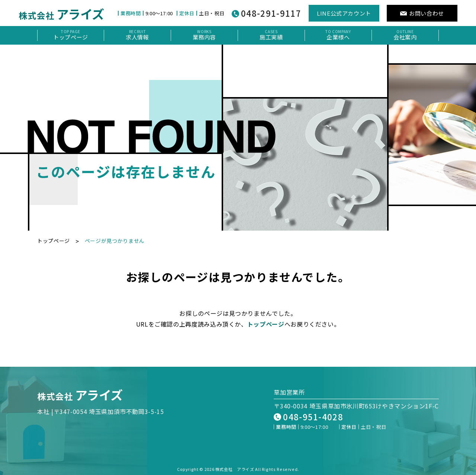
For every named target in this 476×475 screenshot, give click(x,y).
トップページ (54, 241)
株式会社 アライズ (235, 469)
